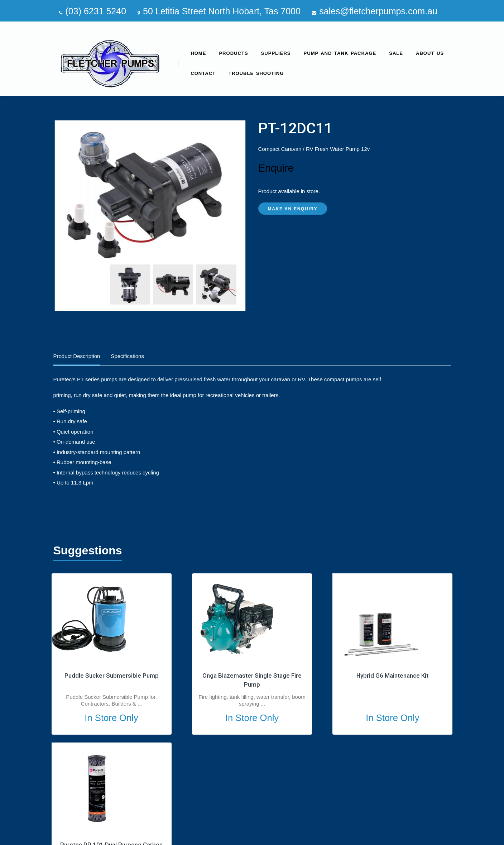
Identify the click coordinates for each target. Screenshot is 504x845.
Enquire (276, 168)
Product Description (77, 356)
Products (233, 53)
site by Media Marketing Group (414, 837)
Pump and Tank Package (340, 53)
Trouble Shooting (256, 73)
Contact (203, 73)
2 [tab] (205, 653)
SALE (396, 53)
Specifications (127, 356)
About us (430, 53)
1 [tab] (195, 653)
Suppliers (276, 53)
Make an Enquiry (293, 209)
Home (198, 53)
